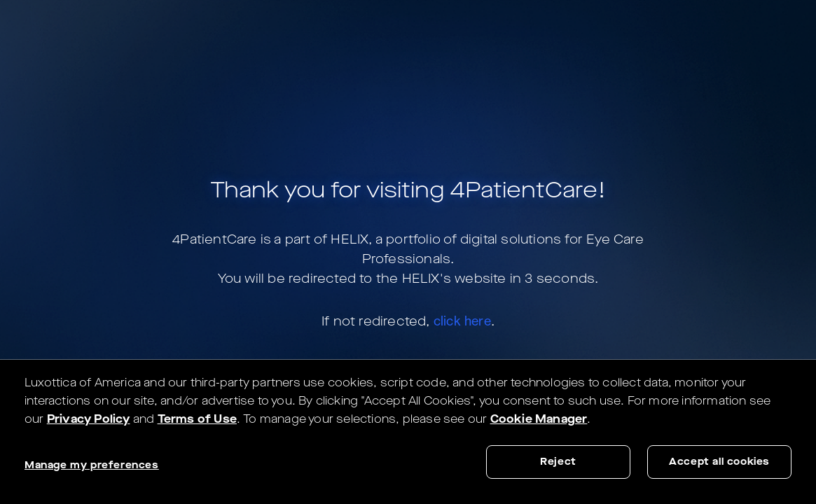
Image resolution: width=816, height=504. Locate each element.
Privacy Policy (89, 419)
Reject (558, 462)
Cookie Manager (539, 419)
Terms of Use (197, 419)
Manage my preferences (92, 465)
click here (462, 321)
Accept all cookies (719, 462)
